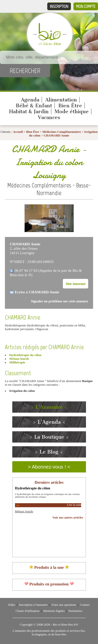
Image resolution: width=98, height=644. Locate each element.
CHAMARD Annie (56, 136)
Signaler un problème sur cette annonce (60, 301)
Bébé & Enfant (34, 106)
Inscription (59, 6)
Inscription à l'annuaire (33, 605)
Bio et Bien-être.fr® (65, 625)
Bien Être (70, 106)
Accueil (18, 132)
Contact (85, 605)
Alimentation (61, 100)
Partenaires (76, 611)
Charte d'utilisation (28, 611)
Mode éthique (72, 111)
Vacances (49, 117)
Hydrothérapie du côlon (25, 355)
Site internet (76, 284)
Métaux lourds (19, 359)
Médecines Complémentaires (62, 132)
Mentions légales (54, 611)
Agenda (30, 100)
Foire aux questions (64, 605)
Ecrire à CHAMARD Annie (37, 292)
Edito (12, 605)
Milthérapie (17, 362)
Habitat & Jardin (29, 111)
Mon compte (86, 6)
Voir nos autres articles (68, 518)
